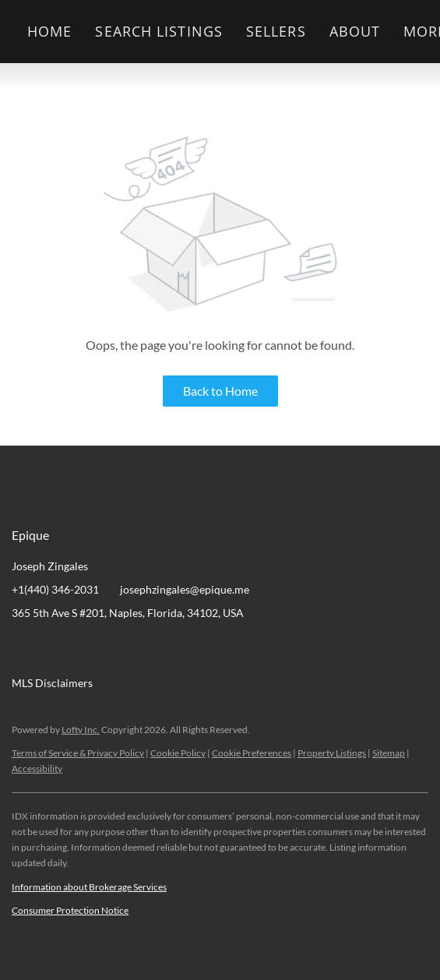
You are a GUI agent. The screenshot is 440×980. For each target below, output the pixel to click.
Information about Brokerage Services (89, 887)
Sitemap (389, 753)
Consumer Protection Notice (70, 910)
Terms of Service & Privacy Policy (78, 753)
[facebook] (23, 648)
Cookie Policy (178, 753)
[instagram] (148, 648)
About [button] (355, 31)
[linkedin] (55, 648)
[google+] (179, 648)
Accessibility (37, 768)
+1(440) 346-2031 (55, 589)
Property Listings (332, 753)
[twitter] (86, 648)
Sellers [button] (276, 31)
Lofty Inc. (81, 730)
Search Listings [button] (159, 31)
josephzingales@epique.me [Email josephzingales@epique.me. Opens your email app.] (185, 589)
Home (49, 31)
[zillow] (117, 648)
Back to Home (220, 391)
